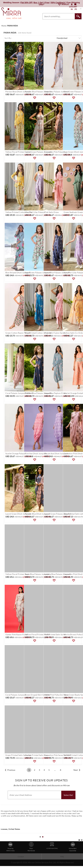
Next (76, 770)
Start (79, 840)
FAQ (62, 857)
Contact (21, 857)
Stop (82, 840)
